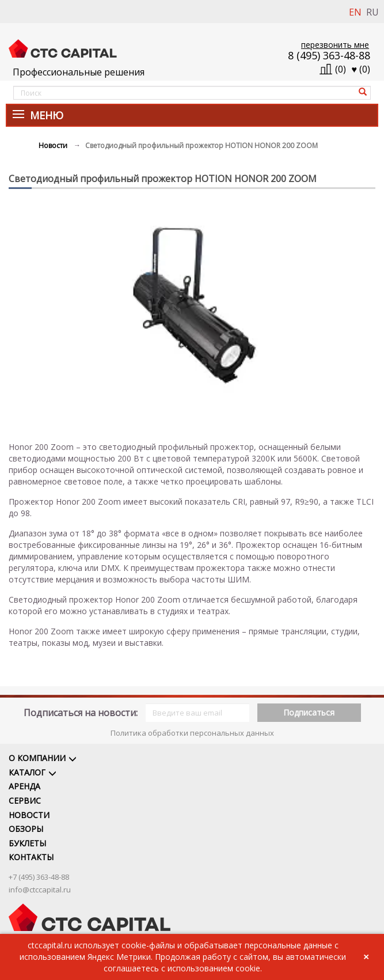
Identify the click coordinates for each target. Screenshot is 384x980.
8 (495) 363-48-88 (329, 55)
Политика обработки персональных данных (192, 733)
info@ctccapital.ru (40, 890)
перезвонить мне (335, 45)
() (361, 69)
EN (355, 12)
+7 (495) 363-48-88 (39, 877)
